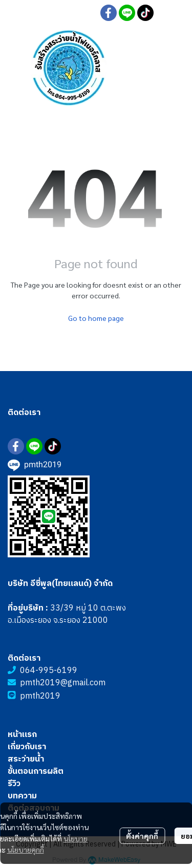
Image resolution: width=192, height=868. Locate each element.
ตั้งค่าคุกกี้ (142, 836)
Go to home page (96, 318)
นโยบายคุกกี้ (26, 850)
